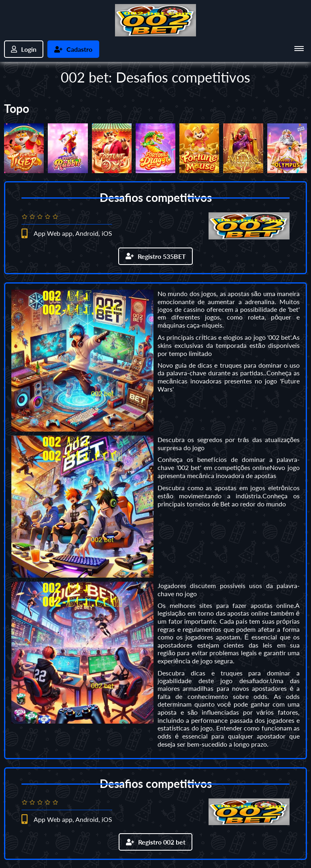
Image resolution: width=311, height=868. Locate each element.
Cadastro (73, 49)
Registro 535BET (156, 256)
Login (24, 49)
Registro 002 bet (156, 842)
